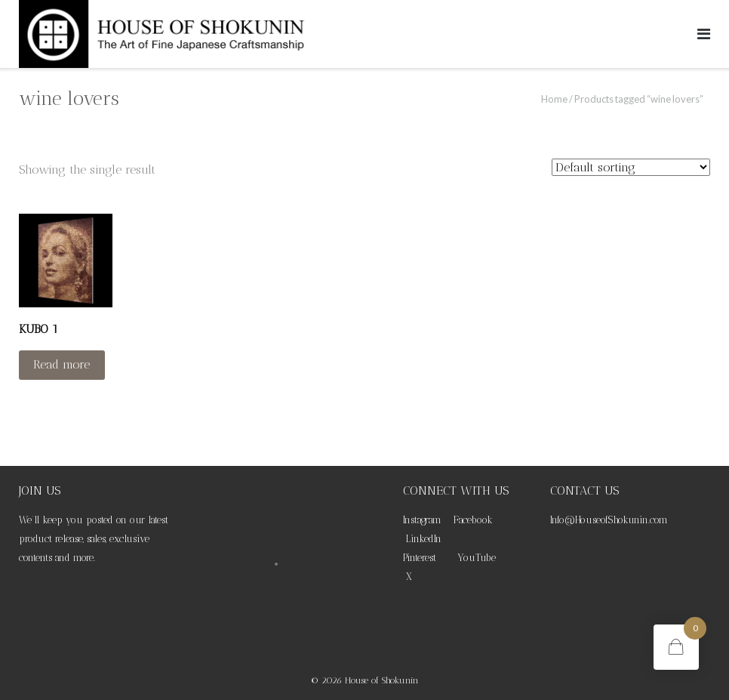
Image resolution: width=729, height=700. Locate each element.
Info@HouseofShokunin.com (609, 520)
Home (554, 99)
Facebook (473, 520)
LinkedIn (424, 539)
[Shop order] (631, 167)
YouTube (477, 558)
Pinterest (420, 558)
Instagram (422, 520)
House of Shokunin (382, 680)
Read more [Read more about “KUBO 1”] (62, 364)
